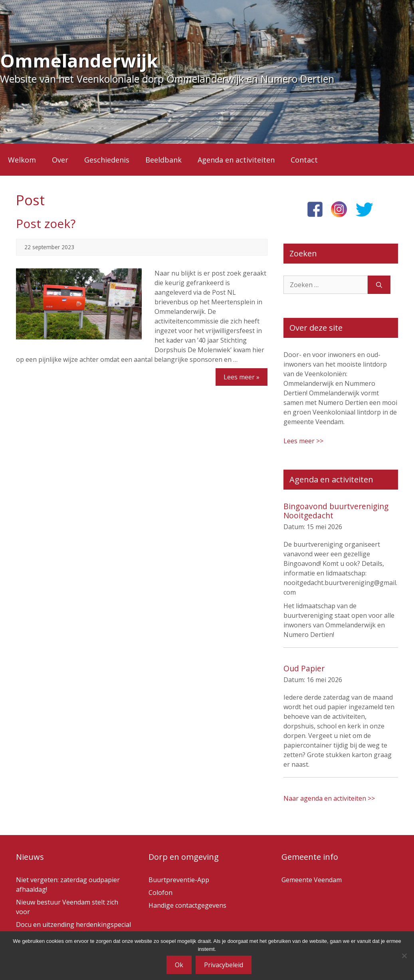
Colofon (160, 893)
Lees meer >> (303, 441)
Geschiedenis (107, 160)
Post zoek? (46, 223)
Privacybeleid (224, 965)
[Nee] (404, 956)
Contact (304, 160)
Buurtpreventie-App (179, 880)
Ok (179, 965)
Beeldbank (163, 160)
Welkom (22, 160)
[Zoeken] (379, 285)
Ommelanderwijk (79, 61)
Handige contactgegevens (187, 905)
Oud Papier (304, 668)
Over (60, 160)
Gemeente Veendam (312, 880)
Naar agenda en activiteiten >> (329, 798)
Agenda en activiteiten (236, 160)
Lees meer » (242, 377)
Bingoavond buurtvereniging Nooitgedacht (336, 511)
